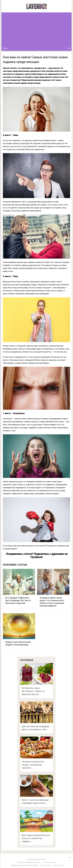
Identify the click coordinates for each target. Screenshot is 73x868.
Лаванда (30, 859)
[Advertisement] (36, 29)
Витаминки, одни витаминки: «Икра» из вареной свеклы (33, 691)
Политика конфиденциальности (29, 862)
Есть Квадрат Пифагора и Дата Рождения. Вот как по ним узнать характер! (18, 600)
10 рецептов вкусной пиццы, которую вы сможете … (33, 765)
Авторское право (50, 862)
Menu (5, 48)
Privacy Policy (46, 865)
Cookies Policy (58, 865)
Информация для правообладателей (24, 865)
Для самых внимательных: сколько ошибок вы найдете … (36, 838)
